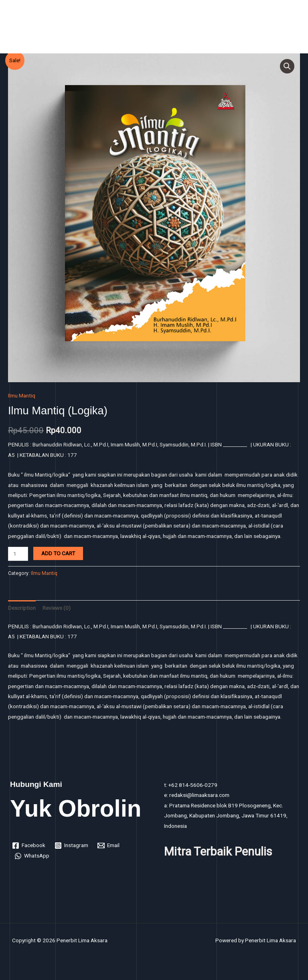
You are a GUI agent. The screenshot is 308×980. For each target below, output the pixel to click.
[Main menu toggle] (292, 29)
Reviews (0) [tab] (57, 608)
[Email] (109, 846)
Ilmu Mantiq (22, 395)
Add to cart (58, 553)
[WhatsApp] (32, 856)
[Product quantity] (18, 554)
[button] (287, 66)
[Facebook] (29, 846)
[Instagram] (72, 846)
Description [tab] (22, 608)
